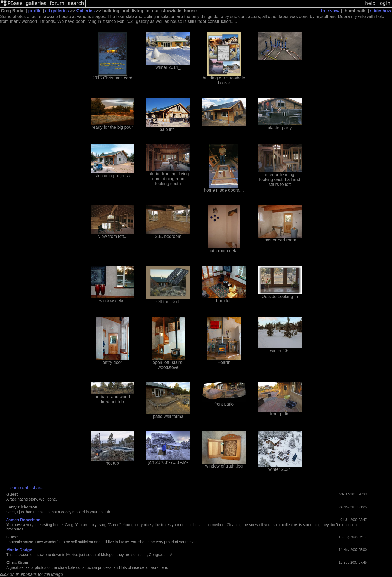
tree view (330, 11)
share (37, 488)
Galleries (86, 11)
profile (35, 11)
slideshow (381, 11)
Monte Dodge (19, 550)
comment (19, 488)
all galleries (57, 11)
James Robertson (23, 520)
